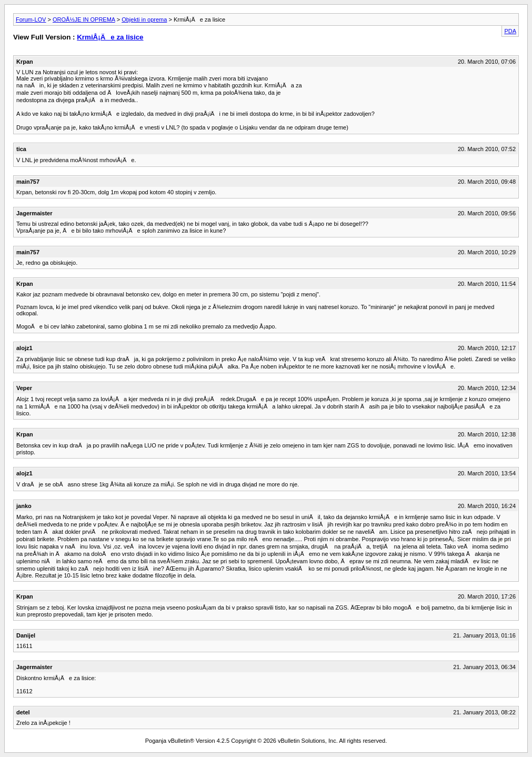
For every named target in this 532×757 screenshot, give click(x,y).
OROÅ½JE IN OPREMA (84, 19)
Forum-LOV (31, 19)
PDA (510, 31)
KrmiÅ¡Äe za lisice (110, 37)
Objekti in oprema (144, 19)
